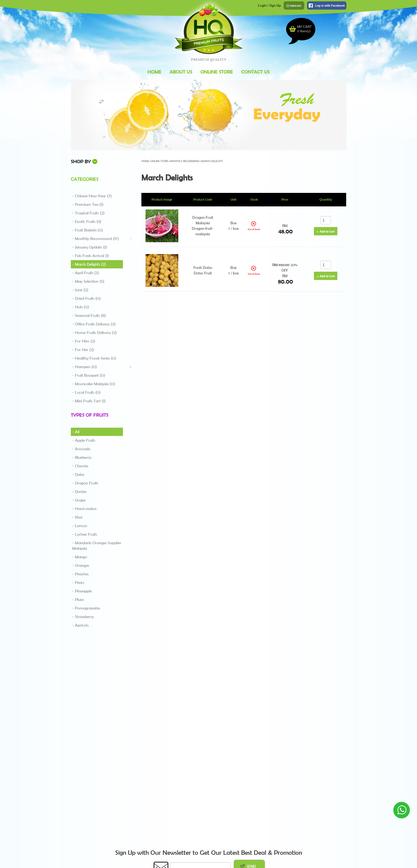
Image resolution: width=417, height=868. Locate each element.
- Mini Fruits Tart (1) (89, 401)
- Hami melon (84, 509)
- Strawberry (83, 617)
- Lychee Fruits (85, 534)
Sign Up (275, 5)
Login (262, 5)
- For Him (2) (84, 341)
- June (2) (80, 290)
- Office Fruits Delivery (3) (94, 324)
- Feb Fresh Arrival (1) (91, 256)
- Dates (78, 475)
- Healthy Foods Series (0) (94, 358)
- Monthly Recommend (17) (95, 239)
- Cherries (80, 466)
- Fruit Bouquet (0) (89, 375)
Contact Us (255, 72)
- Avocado (81, 449)
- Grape (79, 500)
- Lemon (80, 526)
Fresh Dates (203, 268)
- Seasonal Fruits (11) (89, 316)
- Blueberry (82, 457)
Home (154, 72)
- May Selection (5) (88, 281)
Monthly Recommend (185, 161)
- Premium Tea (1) (88, 204)
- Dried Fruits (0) (86, 298)
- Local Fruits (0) (86, 392)
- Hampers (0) (84, 367)
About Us (181, 72)
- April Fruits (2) (86, 273)
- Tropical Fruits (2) (88, 213)
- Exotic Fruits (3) (87, 222)
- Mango (80, 557)
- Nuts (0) (81, 307)
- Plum (78, 600)
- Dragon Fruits (85, 483)
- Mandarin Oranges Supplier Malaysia (97, 546)
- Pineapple (82, 591)
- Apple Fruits (84, 440)
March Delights (212, 161)
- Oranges (81, 565)
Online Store (217, 72)
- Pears (78, 583)
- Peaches (80, 574)
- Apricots (80, 625)
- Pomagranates (86, 608)
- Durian (79, 492)
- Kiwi (77, 517)
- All (76, 432)
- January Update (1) (90, 247)
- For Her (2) (83, 350)
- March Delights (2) (89, 264)
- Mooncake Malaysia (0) (94, 384)
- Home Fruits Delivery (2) (94, 333)
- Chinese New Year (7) (92, 196)
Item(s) (304, 31)
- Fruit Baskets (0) (88, 230)
